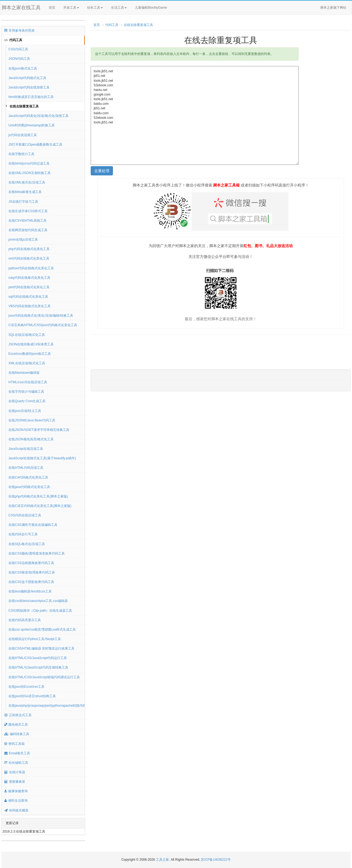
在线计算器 (15, 772)
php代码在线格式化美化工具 (29, 249)
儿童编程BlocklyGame (156, 8)
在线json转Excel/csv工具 (26, 687)
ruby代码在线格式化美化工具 (29, 278)
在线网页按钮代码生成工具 (28, 230)
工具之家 (162, 860)
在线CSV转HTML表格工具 (27, 221)
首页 (52, 8)
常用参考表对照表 (19, 31)
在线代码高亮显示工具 (25, 620)
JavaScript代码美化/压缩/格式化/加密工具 (38, 116)
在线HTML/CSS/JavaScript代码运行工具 (38, 658)
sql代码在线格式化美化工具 (28, 297)
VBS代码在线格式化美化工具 (30, 306)
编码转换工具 (17, 734)
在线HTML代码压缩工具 (26, 468)
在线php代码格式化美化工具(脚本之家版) (38, 496)
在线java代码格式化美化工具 (29, 487)
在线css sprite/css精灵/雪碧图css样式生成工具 (42, 630)
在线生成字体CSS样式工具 (28, 211)
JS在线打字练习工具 (23, 202)
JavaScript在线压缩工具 (26, 449)
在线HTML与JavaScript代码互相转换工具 (38, 667)
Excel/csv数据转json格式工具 (30, 354)
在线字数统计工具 (21, 154)
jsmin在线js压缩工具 (23, 240)
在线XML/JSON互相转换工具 (30, 173)
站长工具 (95, 8)
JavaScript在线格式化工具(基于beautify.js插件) (42, 458)
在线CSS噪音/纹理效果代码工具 (32, 572)
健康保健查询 (16, 791)
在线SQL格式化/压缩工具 (27, 544)
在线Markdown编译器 (24, 373)
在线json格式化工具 (23, 68)
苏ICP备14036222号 (216, 860)
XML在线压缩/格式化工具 (27, 363)
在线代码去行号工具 (23, 534)
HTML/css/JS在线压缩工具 (28, 382)
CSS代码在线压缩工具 (25, 515)
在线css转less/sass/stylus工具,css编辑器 (38, 601)
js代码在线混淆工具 (23, 135)
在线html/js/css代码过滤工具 (29, 163)
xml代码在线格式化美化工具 (29, 258)
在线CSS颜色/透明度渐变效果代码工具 (37, 553)
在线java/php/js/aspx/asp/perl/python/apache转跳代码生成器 (47, 706)
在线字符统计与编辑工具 (26, 392)
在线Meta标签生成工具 (25, 192)
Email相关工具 (17, 753)
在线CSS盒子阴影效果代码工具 (31, 582)
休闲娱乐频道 (16, 810)
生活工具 (119, 8)
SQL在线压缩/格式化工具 (27, 335)
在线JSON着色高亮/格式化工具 (31, 439)
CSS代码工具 (18, 49)
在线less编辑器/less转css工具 (30, 591)
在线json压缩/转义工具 (25, 411)
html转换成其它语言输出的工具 (31, 97)
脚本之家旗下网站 (333, 8)
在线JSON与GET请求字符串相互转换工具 (39, 430)
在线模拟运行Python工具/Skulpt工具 (35, 639)
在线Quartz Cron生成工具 (27, 401)
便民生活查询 (16, 801)
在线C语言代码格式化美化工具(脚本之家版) (40, 506)
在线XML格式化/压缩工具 (27, 182)
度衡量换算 (15, 782)
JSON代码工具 (19, 59)
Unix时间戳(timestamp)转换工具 (32, 125)
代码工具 (13, 40)
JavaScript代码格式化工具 (27, 78)
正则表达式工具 (18, 715)
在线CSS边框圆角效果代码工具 (31, 563)
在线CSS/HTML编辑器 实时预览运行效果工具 (41, 648)
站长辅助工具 (16, 763)
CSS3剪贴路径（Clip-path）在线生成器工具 (40, 611)
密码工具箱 (14, 744)
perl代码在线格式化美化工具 (29, 287)
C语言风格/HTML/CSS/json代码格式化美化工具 (43, 325)
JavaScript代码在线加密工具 (29, 87)
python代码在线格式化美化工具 (31, 268)
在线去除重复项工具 (24, 106)
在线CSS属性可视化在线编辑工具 (33, 525)
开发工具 (71, 8)
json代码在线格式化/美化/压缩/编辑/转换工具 (41, 316)
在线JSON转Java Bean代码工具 (32, 420)
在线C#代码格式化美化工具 (28, 477)
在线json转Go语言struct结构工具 (32, 696)
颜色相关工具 (16, 725)
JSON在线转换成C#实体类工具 (31, 344)
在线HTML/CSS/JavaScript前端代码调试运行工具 (44, 677)
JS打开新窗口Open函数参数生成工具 (35, 145)
